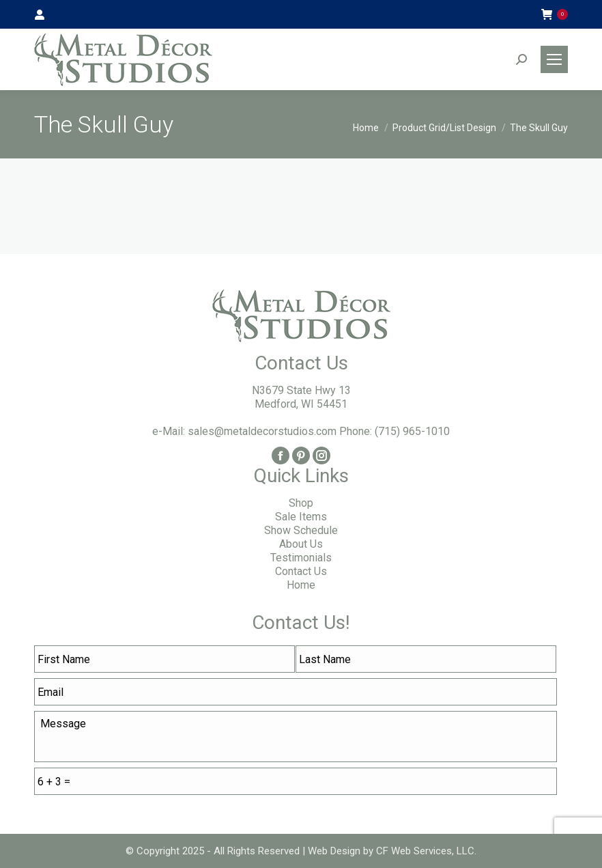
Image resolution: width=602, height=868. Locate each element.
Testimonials (301, 558)
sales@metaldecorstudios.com (262, 431)
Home (301, 585)
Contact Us (301, 571)
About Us (301, 544)
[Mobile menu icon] (554, 59)
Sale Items (301, 517)
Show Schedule (301, 530)
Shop (301, 503)
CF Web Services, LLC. (425, 851)
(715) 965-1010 (412, 431)
